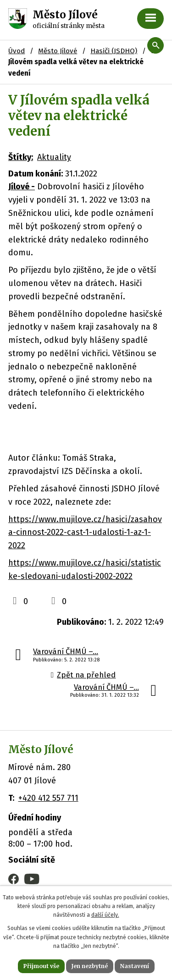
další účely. (105, 915)
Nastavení (135, 966)
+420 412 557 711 (48, 798)
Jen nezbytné (90, 966)
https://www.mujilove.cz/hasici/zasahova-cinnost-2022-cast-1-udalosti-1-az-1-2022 (85, 533)
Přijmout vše (41, 966)
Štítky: (21, 157)
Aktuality (54, 157)
